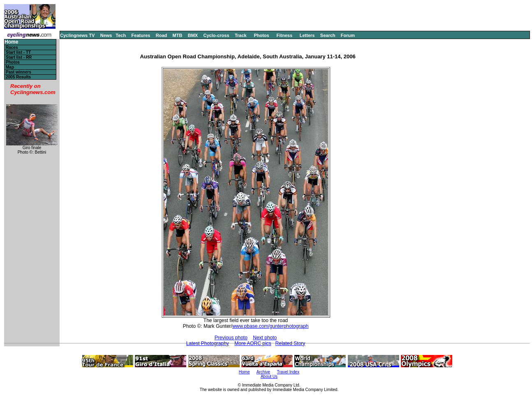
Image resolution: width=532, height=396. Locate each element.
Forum (348, 35)
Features (141, 35)
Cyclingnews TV (77, 35)
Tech (121, 35)
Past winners (19, 72)
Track (241, 35)
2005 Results (18, 77)
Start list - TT (18, 52)
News (106, 35)
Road (162, 35)
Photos (261, 35)
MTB (178, 35)
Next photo (265, 338)
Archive (263, 372)
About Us (269, 376)
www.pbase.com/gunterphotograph (270, 326)
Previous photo (231, 338)
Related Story (290, 343)
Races (12, 47)
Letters (307, 35)
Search (328, 35)
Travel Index (288, 372)
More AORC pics (253, 343)
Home (11, 42)
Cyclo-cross (216, 35)
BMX (193, 35)
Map (10, 67)
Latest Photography (208, 343)
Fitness (284, 35)
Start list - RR (19, 57)
